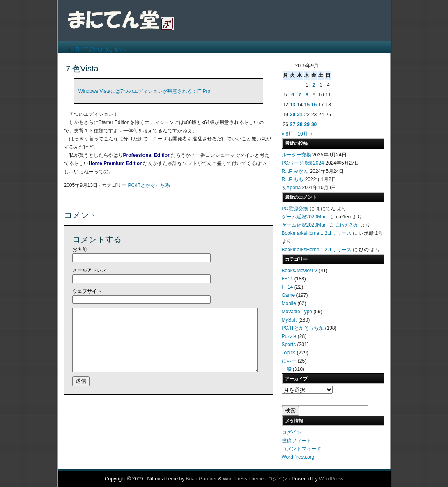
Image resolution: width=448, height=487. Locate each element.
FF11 (287, 279)
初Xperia (291, 188)
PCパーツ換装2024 (303, 163)
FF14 (287, 287)
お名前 (80, 249)
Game (288, 295)
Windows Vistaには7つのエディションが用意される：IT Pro (145, 91)
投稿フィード (296, 441)
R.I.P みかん (295, 171)
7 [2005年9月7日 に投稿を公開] (300, 95)
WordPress (331, 479)
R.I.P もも (293, 179)
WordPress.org (298, 457)
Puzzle (289, 336)
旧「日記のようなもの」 (101, 49)
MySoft (289, 320)
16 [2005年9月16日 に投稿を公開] (314, 105)
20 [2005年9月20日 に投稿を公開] (293, 115)
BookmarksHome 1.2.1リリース (317, 233)
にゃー (289, 361)
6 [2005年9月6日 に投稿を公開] (293, 95)
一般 (287, 369)
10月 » (304, 134)
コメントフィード (301, 449)
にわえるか (347, 225)
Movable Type (297, 312)
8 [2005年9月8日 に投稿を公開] (307, 95)
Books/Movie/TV (300, 271)
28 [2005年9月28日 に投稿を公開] (300, 124)
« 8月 (288, 134)
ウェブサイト (87, 291)
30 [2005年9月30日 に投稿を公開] (314, 124)
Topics (289, 353)
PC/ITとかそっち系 (149, 185)
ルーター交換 (296, 155)
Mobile (289, 303)
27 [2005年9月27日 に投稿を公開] (293, 124)
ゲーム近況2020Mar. (304, 217)
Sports (289, 345)
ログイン (292, 432)
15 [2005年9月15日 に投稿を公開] (307, 105)
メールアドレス (90, 270)
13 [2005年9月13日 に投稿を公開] (293, 105)
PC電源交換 (295, 209)
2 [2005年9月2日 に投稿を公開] (314, 85)
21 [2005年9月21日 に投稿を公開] (300, 115)
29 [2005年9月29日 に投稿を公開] (307, 124)
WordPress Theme (244, 479)
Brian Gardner (201, 479)
